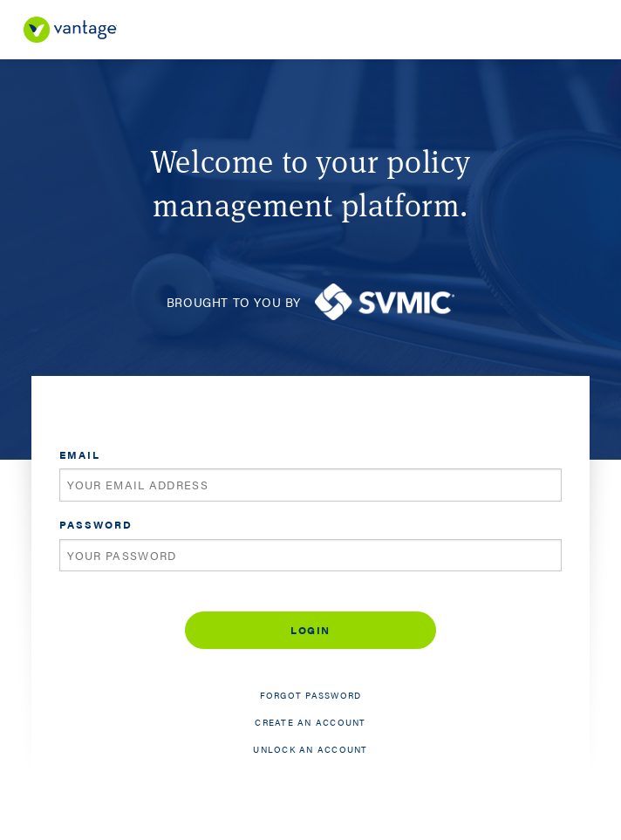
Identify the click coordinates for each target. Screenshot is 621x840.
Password (96, 524)
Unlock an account (310, 749)
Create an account (310, 722)
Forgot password (311, 695)
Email (80, 454)
